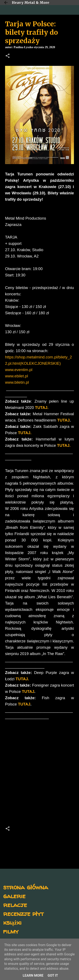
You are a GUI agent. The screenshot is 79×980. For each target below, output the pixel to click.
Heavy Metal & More (31, 3)
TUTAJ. (25, 433)
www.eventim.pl (19, 370)
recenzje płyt (23, 913)
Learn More (33, 975)
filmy (11, 931)
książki (12, 922)
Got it (53, 975)
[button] (8, 56)
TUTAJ (64, 420)
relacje (15, 905)
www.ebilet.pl (17, 376)
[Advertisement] (39, 774)
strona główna (26, 887)
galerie (14, 896)
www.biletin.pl (17, 382)
